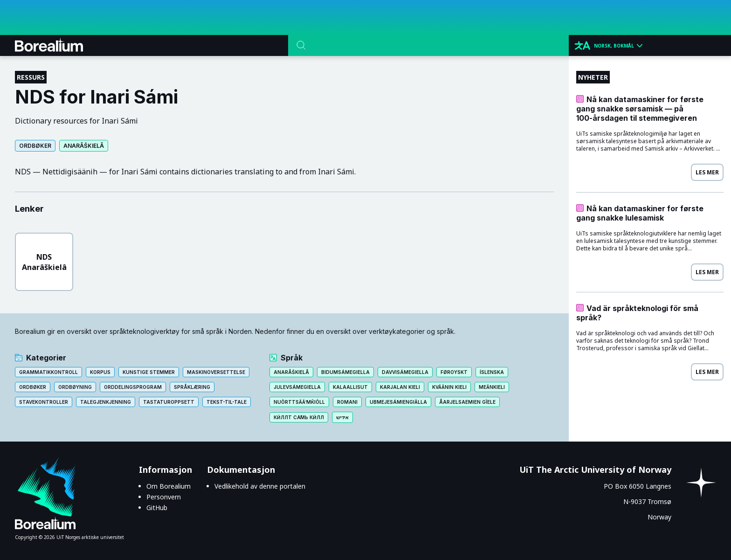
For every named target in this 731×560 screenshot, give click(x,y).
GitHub (157, 508)
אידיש (342, 417)
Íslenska (492, 372)
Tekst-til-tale (227, 402)
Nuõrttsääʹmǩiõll (299, 402)
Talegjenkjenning (106, 402)
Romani (347, 402)
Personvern (164, 497)
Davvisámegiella (405, 372)
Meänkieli (492, 387)
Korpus (100, 372)
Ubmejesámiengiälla (398, 402)
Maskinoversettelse (216, 372)
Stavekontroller (44, 402)
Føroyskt (454, 372)
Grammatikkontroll (48, 372)
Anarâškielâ (84, 146)
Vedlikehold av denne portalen (260, 486)
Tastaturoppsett (169, 402)
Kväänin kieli (449, 387)
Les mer (707, 172)
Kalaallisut (350, 387)
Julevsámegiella (297, 387)
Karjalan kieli (400, 387)
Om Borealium (169, 486)
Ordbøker (35, 146)
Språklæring (192, 387)
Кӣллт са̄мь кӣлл (299, 417)
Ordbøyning (75, 387)
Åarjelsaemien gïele (467, 402)
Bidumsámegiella (345, 372)
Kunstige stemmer (149, 372)
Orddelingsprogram (133, 387)
